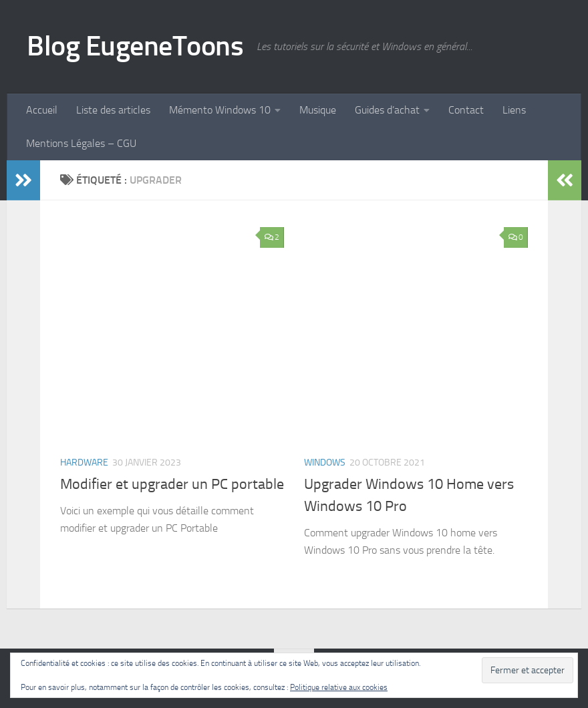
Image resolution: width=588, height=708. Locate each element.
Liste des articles (113, 110)
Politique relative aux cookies (339, 687)
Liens (514, 110)
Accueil (42, 110)
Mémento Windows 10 (220, 110)
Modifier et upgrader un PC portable (172, 484)
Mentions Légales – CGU (81, 143)
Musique (318, 110)
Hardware (84, 463)
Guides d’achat (387, 110)
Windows (325, 463)
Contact (466, 110)
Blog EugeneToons (135, 46)
